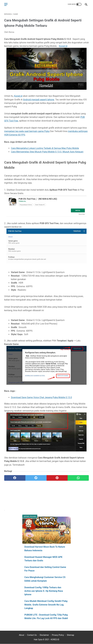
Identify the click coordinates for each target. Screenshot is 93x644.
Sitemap (70, 635)
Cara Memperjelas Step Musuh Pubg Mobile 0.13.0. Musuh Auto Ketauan (47, 152)
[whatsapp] (78, 478)
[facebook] (15, 478)
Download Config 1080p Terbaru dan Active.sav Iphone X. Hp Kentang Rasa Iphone (44, 591)
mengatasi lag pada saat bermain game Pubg (27, 131)
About (22, 635)
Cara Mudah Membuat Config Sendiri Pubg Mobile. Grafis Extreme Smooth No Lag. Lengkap (46, 605)
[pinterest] (57, 478)
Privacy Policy (58, 635)
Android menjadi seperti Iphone (39, 100)
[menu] (6, 4)
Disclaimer (44, 635)
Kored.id (18, 96)
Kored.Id (63, 46)
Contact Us (32, 635)
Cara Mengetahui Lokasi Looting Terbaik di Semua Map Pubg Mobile (45, 148)
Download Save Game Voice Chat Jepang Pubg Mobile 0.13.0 (41, 397)
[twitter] (36, 478)
